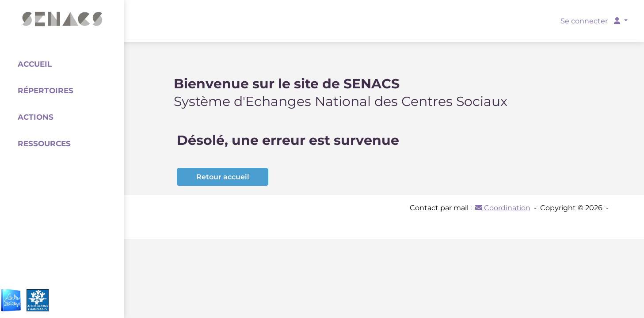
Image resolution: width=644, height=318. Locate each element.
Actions (36, 117)
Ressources (44, 144)
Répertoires (46, 91)
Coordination (503, 208)
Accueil (35, 64)
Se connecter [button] (591, 21)
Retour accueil (223, 177)
